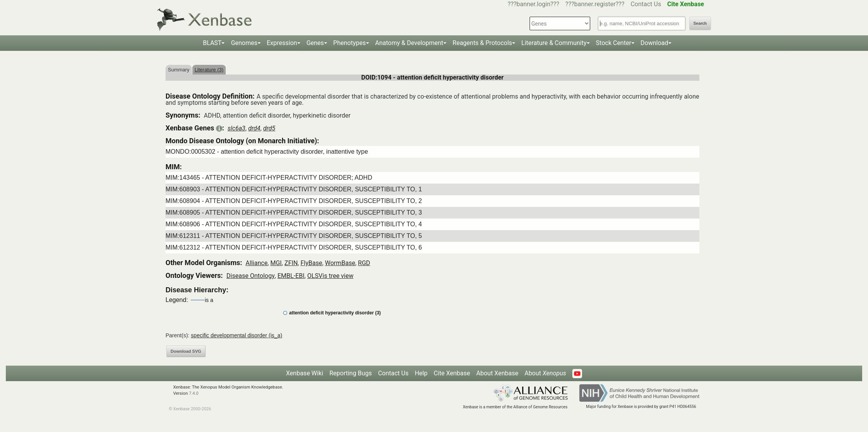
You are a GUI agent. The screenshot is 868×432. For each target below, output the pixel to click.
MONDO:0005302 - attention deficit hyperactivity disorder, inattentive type (267, 152)
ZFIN (291, 263)
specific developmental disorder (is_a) (236, 335)
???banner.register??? (595, 4)
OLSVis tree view (330, 276)
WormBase (340, 263)
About (545, 373)
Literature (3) (209, 70)
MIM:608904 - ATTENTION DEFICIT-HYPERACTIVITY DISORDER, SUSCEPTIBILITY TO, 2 (294, 201)
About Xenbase (497, 373)
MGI (276, 263)
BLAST (212, 43)
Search (700, 23)
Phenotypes (350, 43)
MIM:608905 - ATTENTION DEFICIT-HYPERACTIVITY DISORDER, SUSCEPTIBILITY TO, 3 (294, 213)
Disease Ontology (251, 276)
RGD (364, 263)
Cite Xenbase (452, 373)
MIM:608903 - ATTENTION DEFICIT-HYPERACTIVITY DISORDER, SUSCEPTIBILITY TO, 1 (294, 189)
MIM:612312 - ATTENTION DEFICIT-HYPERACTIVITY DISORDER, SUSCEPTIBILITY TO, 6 (294, 247)
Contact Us (646, 4)
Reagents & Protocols (482, 43)
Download (654, 43)
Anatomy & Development (409, 43)
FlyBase (311, 263)
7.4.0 (194, 393)
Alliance (257, 263)
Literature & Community (554, 43)
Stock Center (614, 43)
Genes (315, 43)
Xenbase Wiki (305, 373)
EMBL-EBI (291, 276)
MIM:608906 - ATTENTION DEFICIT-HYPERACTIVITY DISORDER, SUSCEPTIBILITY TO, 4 (294, 224)
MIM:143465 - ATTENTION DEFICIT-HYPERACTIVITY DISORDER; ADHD (269, 178)
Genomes (244, 43)
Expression (282, 43)
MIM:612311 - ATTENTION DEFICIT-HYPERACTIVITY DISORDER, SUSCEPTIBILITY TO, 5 (294, 236)
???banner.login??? (534, 4)
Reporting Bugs (351, 373)
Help (421, 373)
